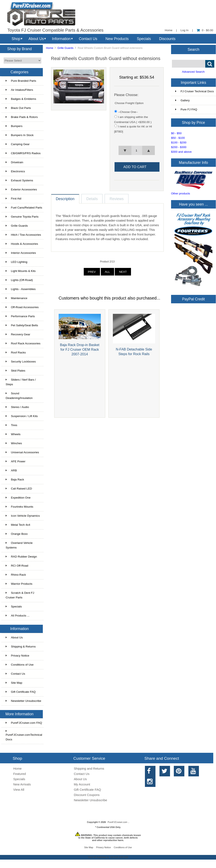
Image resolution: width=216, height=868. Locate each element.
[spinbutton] (137, 150)
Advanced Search (193, 72)
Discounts (167, 39)
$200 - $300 (179, 147)
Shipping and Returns (89, 768)
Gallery (182, 100)
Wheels (13, 434)
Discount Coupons (87, 795)
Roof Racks (16, 352)
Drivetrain (14, 162)
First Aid (13, 199)
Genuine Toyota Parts (22, 217)
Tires (11, 425)
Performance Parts (20, 316)
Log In (185, 30)
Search (193, 49)
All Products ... (18, 616)
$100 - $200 (179, 142)
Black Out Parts (18, 108)
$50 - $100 (178, 138)
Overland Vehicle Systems (19, 545)
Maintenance (17, 298)
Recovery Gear (18, 334)
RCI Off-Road (17, 566)
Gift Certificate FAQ (21, 692)
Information (61, 39)
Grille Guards (65, 48)
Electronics (15, 171)
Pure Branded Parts (21, 81)
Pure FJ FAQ (186, 109)
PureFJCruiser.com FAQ (24, 723)
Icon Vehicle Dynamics (23, 516)
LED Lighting (17, 262)
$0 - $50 (176, 133)
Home (169, 30)
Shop (16, 39)
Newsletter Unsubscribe (24, 701)
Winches (14, 443)
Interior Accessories (21, 253)
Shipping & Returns (21, 647)
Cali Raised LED (19, 489)
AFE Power (16, 461)
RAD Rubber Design (21, 557)
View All (19, 790)
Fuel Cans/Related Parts (24, 208)
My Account (82, 784)
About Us (36, 39)
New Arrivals (22, 784)
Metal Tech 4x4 (18, 525)
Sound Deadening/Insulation (19, 396)
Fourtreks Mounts (20, 507)
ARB (11, 470)
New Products (117, 39)
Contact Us (88, 39)
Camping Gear (18, 144)
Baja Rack (15, 479)
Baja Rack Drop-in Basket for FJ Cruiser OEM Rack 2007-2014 (80, 349)
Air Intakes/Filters (19, 90)
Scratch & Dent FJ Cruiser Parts (20, 595)
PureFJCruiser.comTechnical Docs (24, 735)
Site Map (14, 683)
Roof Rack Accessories (23, 343)
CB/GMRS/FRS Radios (23, 153)
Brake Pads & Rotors (22, 117)
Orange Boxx (17, 534)
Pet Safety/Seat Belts (22, 325)
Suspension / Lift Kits (22, 416)
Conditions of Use (20, 665)
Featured (20, 774)
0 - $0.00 (205, 30)
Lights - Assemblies (21, 289)
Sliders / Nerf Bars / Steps (21, 382)
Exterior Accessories (21, 189)
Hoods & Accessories (22, 244)
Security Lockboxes (21, 362)
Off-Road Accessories (22, 307)
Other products (181, 193)
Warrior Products (19, 584)
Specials (144, 39)
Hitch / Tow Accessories (23, 235)
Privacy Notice (18, 656)
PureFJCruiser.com (117, 822)
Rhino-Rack (16, 575)
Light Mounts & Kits (21, 271)
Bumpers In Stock (20, 135)
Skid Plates (16, 371)
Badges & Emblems (21, 99)
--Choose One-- (128, 112)
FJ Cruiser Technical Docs (195, 91)
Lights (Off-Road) (19, 280)
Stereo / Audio (17, 407)
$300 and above (181, 152)
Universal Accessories (22, 452)
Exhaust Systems (19, 180)
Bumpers (14, 126)
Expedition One (18, 498)
